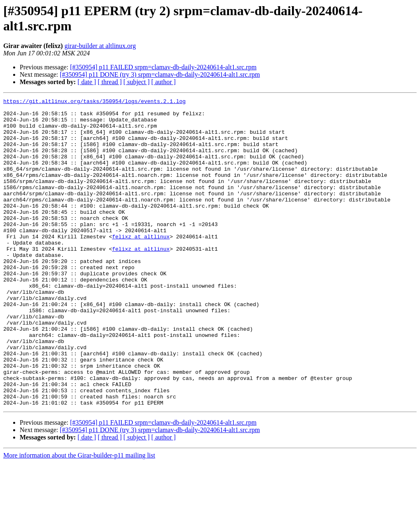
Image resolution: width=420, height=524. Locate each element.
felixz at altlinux (141, 265)
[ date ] (87, 82)
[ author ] (164, 82)
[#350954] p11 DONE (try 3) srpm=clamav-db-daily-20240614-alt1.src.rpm (160, 74)
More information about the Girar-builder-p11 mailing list (79, 517)
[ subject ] (137, 82)
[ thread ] (110, 82)
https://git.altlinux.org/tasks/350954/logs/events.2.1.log (95, 102)
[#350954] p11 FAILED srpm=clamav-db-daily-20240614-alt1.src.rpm (163, 67)
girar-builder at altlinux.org (100, 46)
